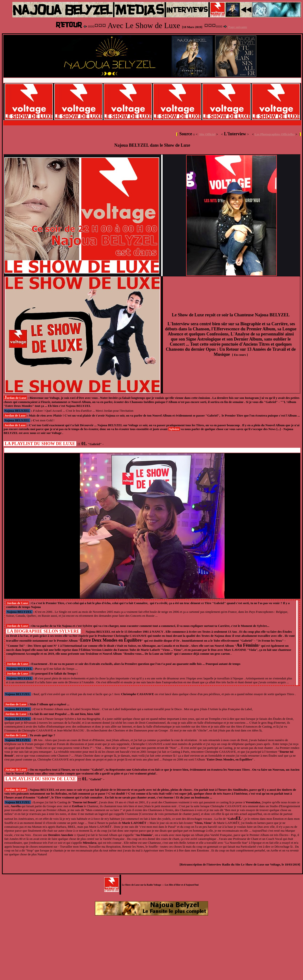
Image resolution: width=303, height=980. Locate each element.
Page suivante (238, 27)
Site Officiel (207, 134)
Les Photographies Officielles (275, 134)
